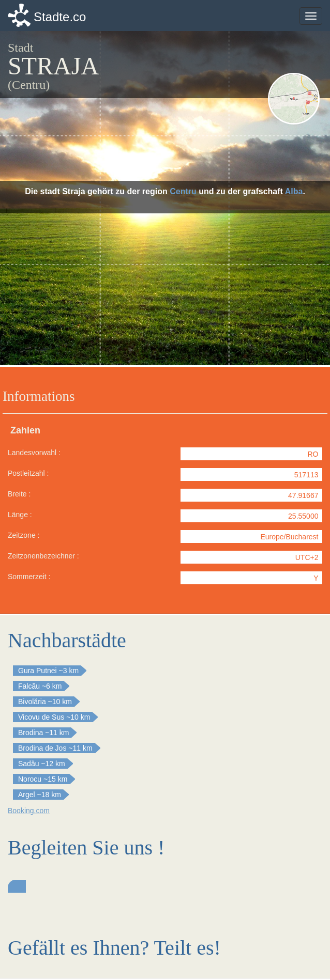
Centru (183, 191)
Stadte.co (60, 17)
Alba (294, 191)
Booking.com (29, 811)
